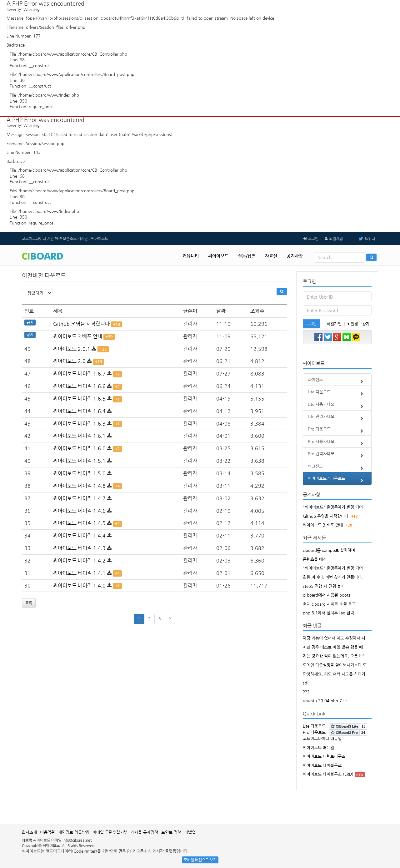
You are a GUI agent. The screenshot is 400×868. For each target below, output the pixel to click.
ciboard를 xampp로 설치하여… (331, 550)
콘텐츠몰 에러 (315, 559)
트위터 (362, 239)
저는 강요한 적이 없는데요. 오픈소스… (336, 656)
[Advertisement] (200, 804)
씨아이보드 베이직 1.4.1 (79, 573)
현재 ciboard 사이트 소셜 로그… (331, 604)
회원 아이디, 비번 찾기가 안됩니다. (333, 577)
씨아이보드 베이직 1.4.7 (79, 498)
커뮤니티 (191, 256)
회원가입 (336, 239)
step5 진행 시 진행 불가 (324, 586)
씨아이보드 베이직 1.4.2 (79, 560)
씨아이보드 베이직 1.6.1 (79, 436)
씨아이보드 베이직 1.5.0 (79, 473)
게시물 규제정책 (144, 832)
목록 (29, 603)
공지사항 (295, 256)
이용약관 (47, 832)
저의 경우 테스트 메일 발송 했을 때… (335, 647)
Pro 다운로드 (337, 431)
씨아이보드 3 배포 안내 (78, 336)
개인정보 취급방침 (74, 832)
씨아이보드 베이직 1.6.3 (79, 424)
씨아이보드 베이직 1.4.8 (79, 486)
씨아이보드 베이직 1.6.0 (79, 448)
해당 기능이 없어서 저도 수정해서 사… (336, 638)
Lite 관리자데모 (337, 418)
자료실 (271, 256)
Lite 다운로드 (337, 394)
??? (306, 692)
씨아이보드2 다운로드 (337, 480)
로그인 (313, 239)
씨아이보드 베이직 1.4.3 (79, 548)
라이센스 (337, 381)
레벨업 (190, 832)
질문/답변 (247, 256)
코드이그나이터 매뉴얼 (322, 738)
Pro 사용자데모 (337, 443)
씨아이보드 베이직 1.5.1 (79, 461)
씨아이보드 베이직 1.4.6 (79, 511)
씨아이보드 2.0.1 (72, 349)
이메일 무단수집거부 (110, 832)
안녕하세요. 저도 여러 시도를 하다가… (336, 674)
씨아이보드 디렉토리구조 (324, 756)
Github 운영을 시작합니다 (81, 324)
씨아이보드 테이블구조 (322, 765)
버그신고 (337, 468)
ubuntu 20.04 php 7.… (325, 701)
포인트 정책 (171, 832)
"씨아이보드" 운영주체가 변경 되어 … (335, 507)
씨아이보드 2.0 (69, 361)
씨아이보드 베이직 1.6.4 (79, 411)
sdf (306, 683)
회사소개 (29, 832)
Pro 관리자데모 (337, 456)
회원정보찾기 (358, 324)
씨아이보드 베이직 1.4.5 (79, 523)
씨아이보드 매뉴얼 (318, 747)
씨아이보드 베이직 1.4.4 (79, 535)
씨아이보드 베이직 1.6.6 (79, 386)
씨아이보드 (218, 256)
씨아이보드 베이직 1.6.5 (79, 399)
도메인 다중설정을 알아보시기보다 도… (337, 665)
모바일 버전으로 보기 (200, 860)
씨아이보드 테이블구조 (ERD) (328, 774)
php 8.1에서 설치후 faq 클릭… (330, 613)
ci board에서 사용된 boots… (328, 595)
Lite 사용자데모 (337, 406)
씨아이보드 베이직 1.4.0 (79, 585)
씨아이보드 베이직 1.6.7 (79, 373)
